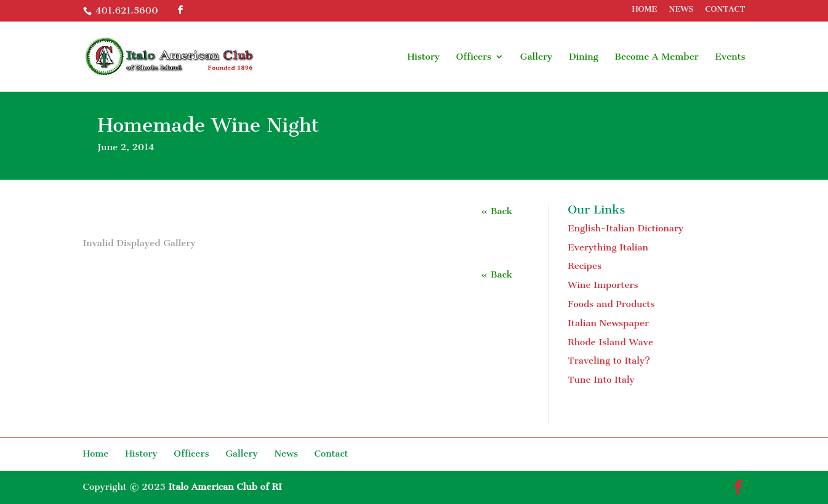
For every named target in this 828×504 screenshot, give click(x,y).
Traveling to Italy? (609, 361)
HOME (644, 10)
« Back (496, 211)
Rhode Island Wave (610, 342)
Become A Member (656, 57)
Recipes (585, 266)
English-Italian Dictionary (625, 228)
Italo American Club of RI (225, 487)
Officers (474, 57)
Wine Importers (603, 285)
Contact (332, 454)
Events (730, 57)
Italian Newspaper (608, 323)
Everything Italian (608, 247)
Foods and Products (611, 304)
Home (96, 454)
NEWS (681, 10)
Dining (584, 57)
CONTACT (726, 10)
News (286, 454)
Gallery (537, 57)
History (424, 57)
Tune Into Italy (601, 380)
